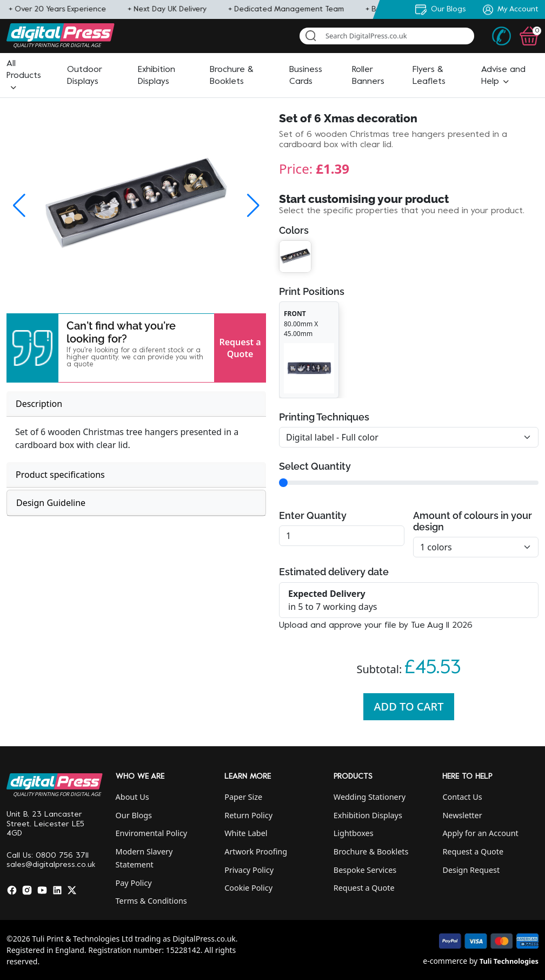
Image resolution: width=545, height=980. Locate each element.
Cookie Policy (248, 888)
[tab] (136, 404)
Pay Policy (134, 883)
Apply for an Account (480, 833)
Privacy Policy (249, 870)
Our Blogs (134, 815)
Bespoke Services (365, 870)
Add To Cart (409, 706)
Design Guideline (51, 503)
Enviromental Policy (152, 833)
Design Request (471, 870)
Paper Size (243, 797)
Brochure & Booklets (371, 851)
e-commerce (445, 961)
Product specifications (60, 475)
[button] (24, 76)
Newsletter (462, 815)
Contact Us (462, 797)
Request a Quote (240, 348)
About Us (132, 797)
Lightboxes (354, 833)
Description (39, 404)
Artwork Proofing (256, 851)
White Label (246, 833)
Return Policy (248, 815)
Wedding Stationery (370, 797)
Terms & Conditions (151, 901)
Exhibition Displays (368, 815)
